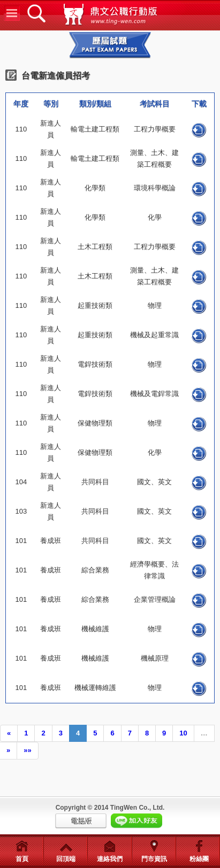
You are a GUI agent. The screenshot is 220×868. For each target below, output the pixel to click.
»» (27, 750)
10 (183, 733)
